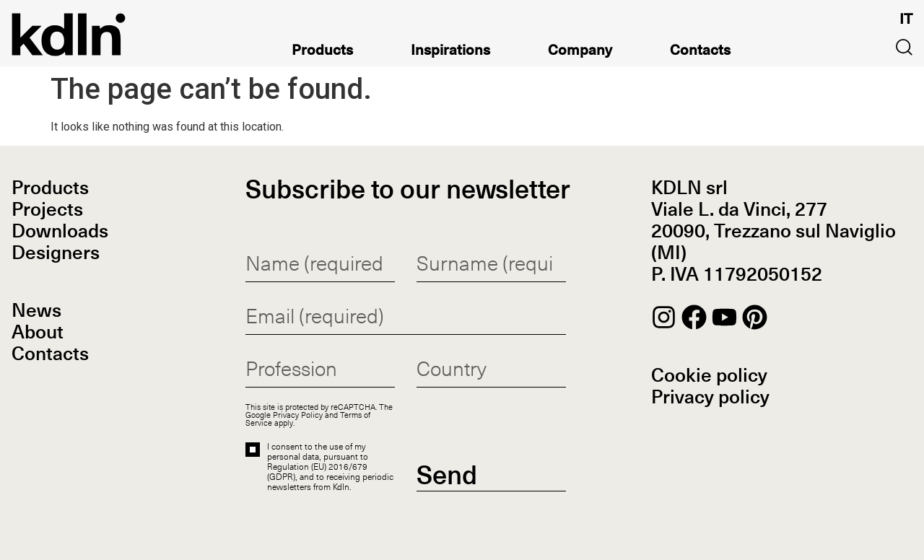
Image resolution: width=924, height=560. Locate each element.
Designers (56, 254)
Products (322, 52)
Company (580, 52)
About (38, 333)
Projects (47, 211)
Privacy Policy (298, 415)
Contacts (700, 52)
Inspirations (450, 52)
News (36, 312)
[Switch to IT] (906, 19)
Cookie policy (709, 377)
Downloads (60, 232)
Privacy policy (710, 398)
